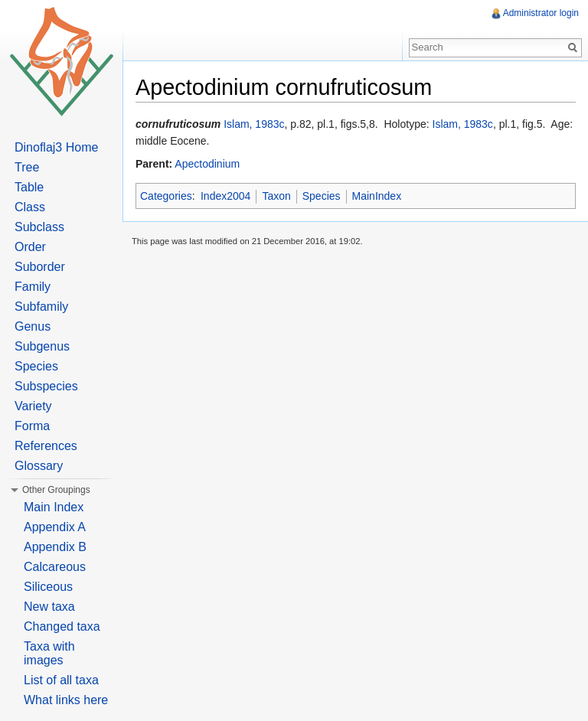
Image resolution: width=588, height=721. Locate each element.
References (46, 446)
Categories (166, 196)
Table (29, 187)
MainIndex (377, 196)
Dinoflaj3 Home (56, 147)
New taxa (49, 607)
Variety (33, 406)
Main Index (54, 507)
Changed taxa (62, 626)
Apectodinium (207, 164)
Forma (32, 426)
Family (33, 287)
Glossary (39, 466)
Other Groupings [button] (56, 490)
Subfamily (41, 307)
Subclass (39, 227)
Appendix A (55, 527)
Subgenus (42, 346)
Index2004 (225, 196)
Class (30, 207)
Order (30, 247)
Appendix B (55, 547)
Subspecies (46, 386)
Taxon (276, 196)
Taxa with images (49, 653)
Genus (33, 326)
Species (322, 196)
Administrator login (541, 13)
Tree (27, 167)
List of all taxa (61, 680)
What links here (66, 700)
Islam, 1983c (254, 124)
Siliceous (48, 587)
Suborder (40, 267)
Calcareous (55, 567)
